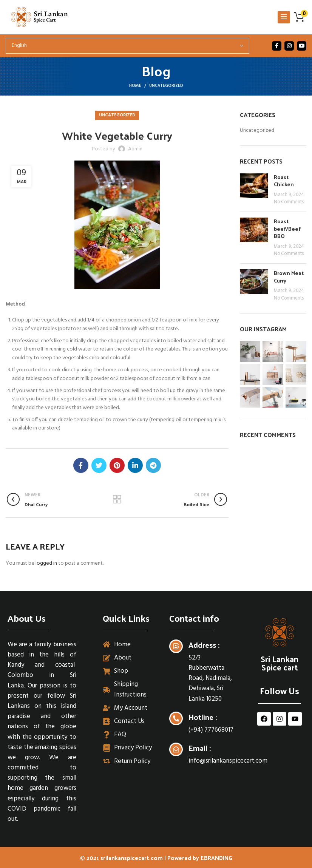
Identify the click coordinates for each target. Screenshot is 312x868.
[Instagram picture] (250, 351)
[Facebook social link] (277, 46)
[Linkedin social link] (135, 465)
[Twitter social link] (99, 465)
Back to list (117, 499)
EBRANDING (216, 858)
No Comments (289, 202)
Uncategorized (166, 86)
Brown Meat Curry (289, 277)
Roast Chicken (284, 181)
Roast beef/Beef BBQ (287, 229)
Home (135, 86)
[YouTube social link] (302, 46)
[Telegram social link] (153, 465)
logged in (46, 563)
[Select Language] (127, 46)
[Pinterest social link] (117, 465)
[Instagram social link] (289, 46)
